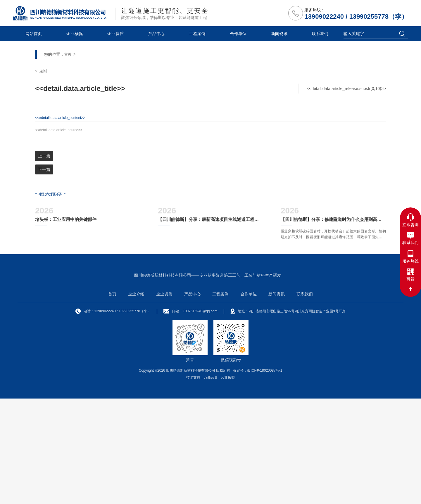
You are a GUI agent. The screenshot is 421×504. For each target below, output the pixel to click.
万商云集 (211, 483)
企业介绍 (136, 399)
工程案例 (197, 34)
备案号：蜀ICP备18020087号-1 (258, 476)
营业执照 (228, 483)
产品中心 (156, 34)
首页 (68, 159)
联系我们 (320, 34)
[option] (210, 93)
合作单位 (238, 34)
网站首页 (34, 34)
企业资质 (115, 34)
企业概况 (75, 34)
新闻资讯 (279, 34)
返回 (41, 176)
